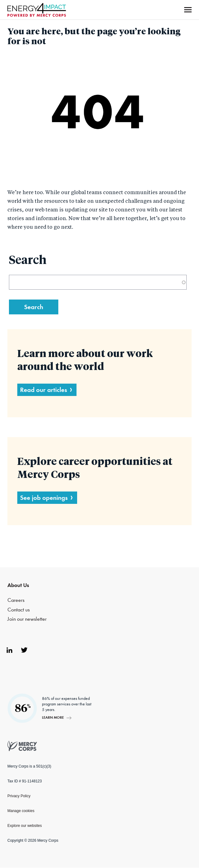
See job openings (44, 498)
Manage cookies (21, 811)
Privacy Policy (19, 796)
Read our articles (44, 390)
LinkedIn (9, 650)
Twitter (24, 650)
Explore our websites (25, 826)
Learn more (53, 717)
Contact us (19, 610)
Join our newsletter (27, 619)
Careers (16, 600)
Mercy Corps (37, 10)
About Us (18, 585)
